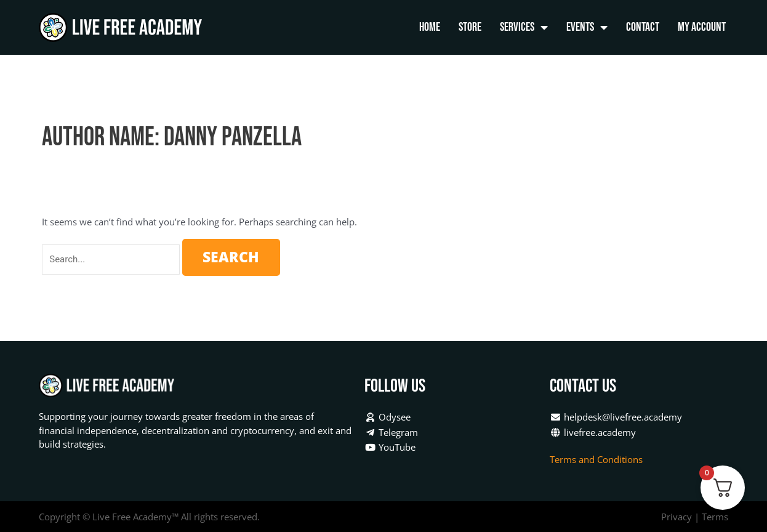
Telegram (391, 432)
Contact (643, 27)
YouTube (390, 447)
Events (587, 28)
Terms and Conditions (597, 459)
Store (470, 27)
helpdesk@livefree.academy (616, 417)
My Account (702, 27)
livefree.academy (593, 432)
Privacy (677, 517)
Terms (715, 517)
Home (430, 27)
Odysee (388, 417)
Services (524, 28)
